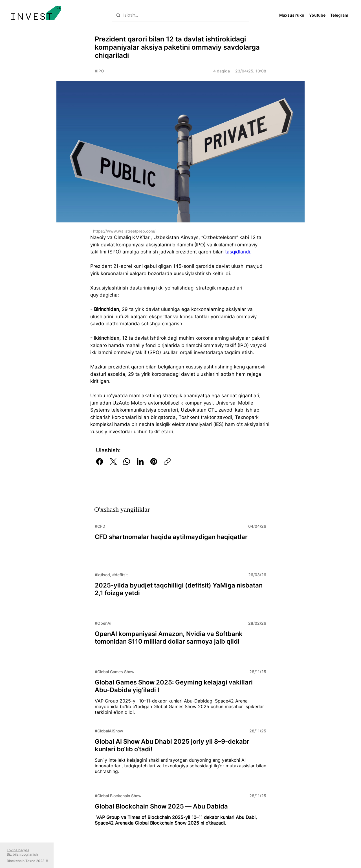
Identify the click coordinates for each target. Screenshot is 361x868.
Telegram (339, 15)
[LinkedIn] (140, 461)
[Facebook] (100, 461)
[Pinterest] (154, 461)
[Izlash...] (180, 15)
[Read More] (180, 541)
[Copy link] (167, 461)
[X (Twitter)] (113, 461)
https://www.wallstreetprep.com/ (124, 231)
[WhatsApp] (127, 461)
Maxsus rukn (292, 15)
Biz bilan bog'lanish (22, 854)
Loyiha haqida (18, 850)
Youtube (317, 15)
